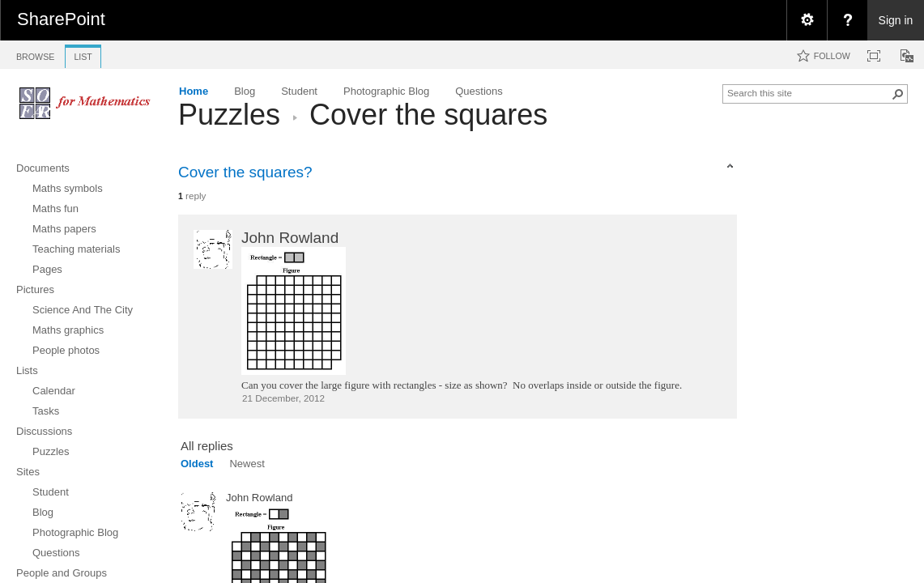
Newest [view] (247, 464)
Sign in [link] (896, 20)
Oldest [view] (197, 464)
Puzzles (229, 115)
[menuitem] (807, 20)
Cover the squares (428, 115)
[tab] (35, 54)
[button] (898, 94)
